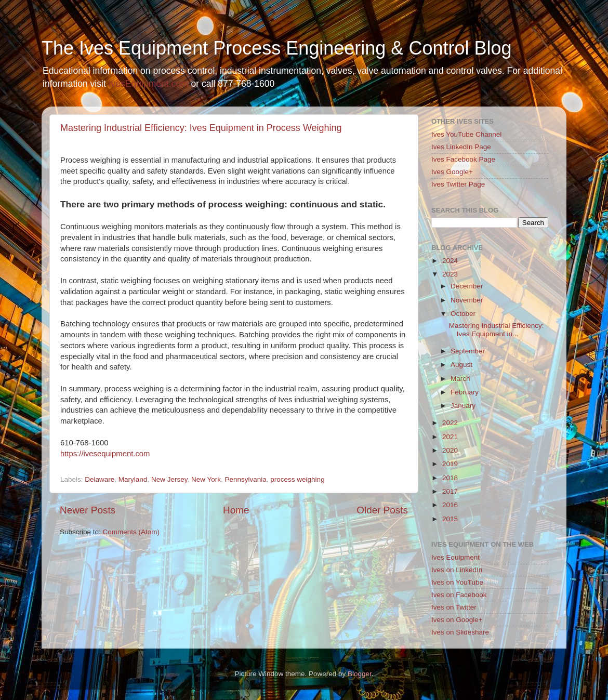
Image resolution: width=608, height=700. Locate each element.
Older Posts (382, 510)
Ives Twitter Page (458, 184)
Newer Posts (88, 510)
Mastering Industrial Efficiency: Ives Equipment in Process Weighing (201, 128)
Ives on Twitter (454, 607)
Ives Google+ (452, 172)
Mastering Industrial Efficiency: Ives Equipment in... (497, 330)
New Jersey (169, 479)
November (467, 300)
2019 (450, 464)
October (463, 314)
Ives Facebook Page (463, 159)
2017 (450, 491)
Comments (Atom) (131, 532)
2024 (450, 261)
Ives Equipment (455, 557)
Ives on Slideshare (460, 632)
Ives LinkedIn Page (461, 147)
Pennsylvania (246, 479)
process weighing (297, 479)
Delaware (100, 479)
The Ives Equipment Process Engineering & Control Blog (276, 48)
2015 (450, 519)
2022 (450, 423)
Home (236, 510)
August (461, 365)
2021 (450, 437)
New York (206, 479)
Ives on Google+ (457, 620)
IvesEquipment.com (149, 84)
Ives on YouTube (457, 582)
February (465, 392)
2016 (450, 505)
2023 (450, 274)
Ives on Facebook (459, 595)
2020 (450, 450)
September (468, 351)
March (460, 379)
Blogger (360, 674)
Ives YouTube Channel (466, 134)
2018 (450, 478)
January (463, 406)
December (467, 286)
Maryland (133, 479)
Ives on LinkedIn (457, 570)
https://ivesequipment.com (105, 454)
